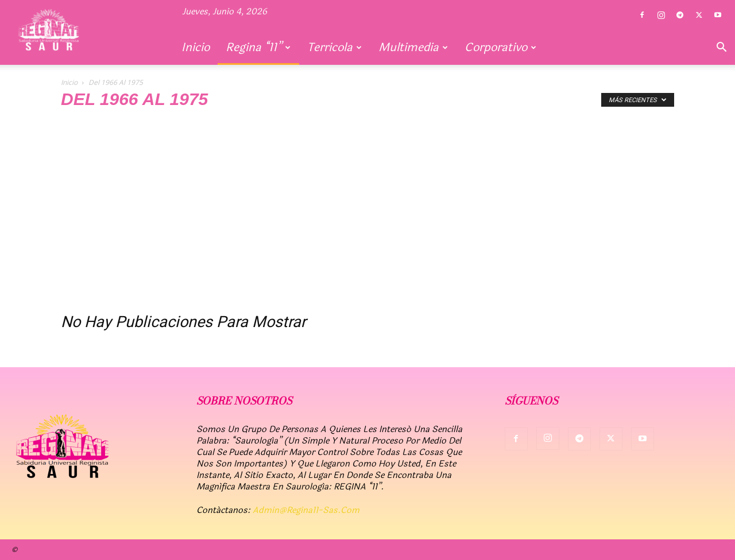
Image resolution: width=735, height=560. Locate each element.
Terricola (334, 47)
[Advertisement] (367, 213)
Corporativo (500, 47)
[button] (721, 48)
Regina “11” (258, 47)
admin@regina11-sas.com (306, 510)
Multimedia (413, 47)
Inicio (196, 47)
